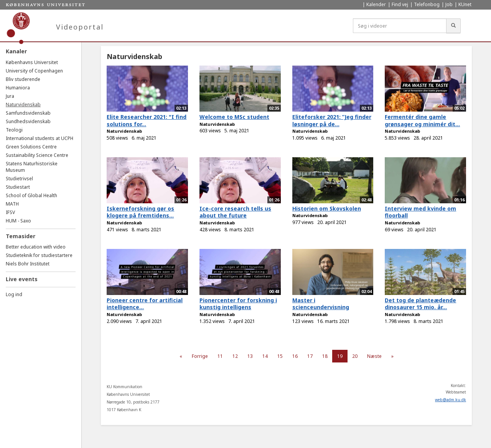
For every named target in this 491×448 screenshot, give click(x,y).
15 (280, 356)
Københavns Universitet (32, 62)
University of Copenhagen (34, 71)
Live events (22, 279)
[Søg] (453, 26)
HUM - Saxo (18, 221)
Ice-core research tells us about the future (235, 212)
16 (295, 356)
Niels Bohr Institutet (28, 264)
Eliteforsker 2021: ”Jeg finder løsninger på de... (332, 120)
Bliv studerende (23, 79)
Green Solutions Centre (31, 147)
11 (220, 356)
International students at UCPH (40, 138)
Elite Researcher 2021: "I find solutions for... (147, 120)
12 (235, 356)
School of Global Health (31, 195)
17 (310, 356)
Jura (10, 96)
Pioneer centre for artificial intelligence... (145, 304)
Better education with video (36, 247)
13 (250, 356)
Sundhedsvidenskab (28, 121)
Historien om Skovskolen (327, 208)
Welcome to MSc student (234, 117)
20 (355, 356)
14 (265, 356)
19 (340, 356)
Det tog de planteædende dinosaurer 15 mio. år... (420, 304)
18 (325, 356)
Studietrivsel (19, 179)
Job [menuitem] (449, 4)
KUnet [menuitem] (465, 4)
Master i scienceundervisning (321, 304)
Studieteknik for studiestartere (39, 255)
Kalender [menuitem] (376, 4)
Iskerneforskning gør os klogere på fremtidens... (140, 212)
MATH (12, 204)
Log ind (14, 294)
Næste (374, 356)
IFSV (10, 212)
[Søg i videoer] (400, 26)
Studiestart (18, 187)
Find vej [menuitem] (400, 4)
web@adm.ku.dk (451, 400)
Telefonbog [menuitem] (427, 4)
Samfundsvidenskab (28, 113)
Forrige (200, 356)
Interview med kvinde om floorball (420, 212)
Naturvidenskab (23, 105)
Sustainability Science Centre (37, 155)
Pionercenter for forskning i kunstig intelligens (238, 304)
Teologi (14, 130)
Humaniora (18, 88)
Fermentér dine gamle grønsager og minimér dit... (422, 120)
